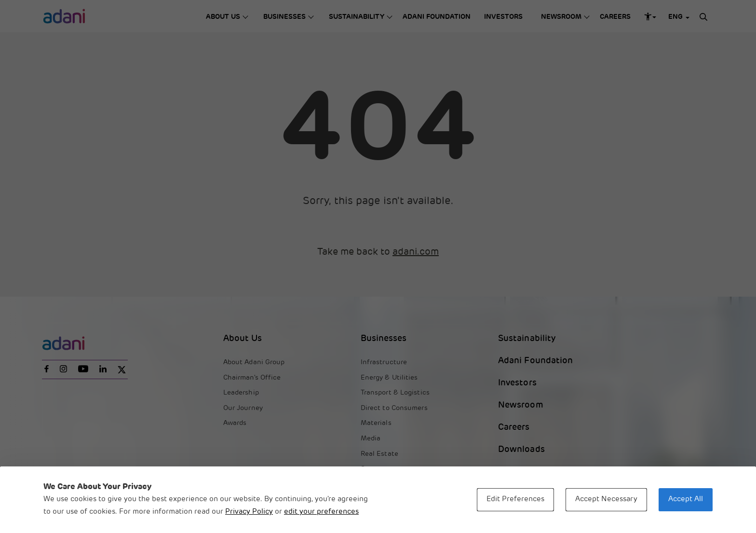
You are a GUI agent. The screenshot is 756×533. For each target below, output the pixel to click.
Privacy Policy (249, 512)
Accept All (686, 499)
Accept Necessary (606, 499)
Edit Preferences (515, 499)
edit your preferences (321, 512)
